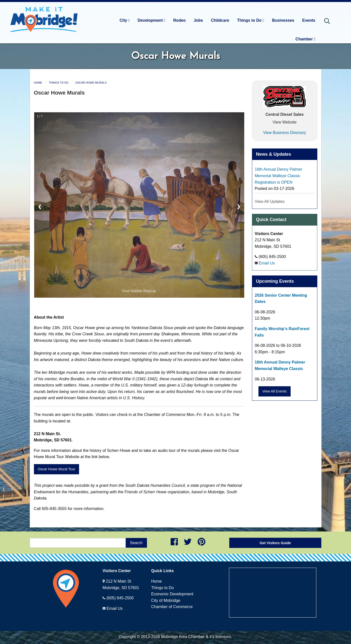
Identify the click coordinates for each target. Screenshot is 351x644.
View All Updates (270, 201)
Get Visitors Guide (275, 543)
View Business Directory (285, 133)
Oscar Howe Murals (91, 83)
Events (309, 20)
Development (152, 20)
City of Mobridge (166, 600)
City (125, 20)
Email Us (267, 263)
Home (38, 83)
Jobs (198, 20)
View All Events (274, 391)
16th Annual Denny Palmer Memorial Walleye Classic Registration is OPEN (278, 176)
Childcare (220, 20)
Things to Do (251, 20)
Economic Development (172, 594)
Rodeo (180, 20)
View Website (285, 122)
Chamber (305, 39)
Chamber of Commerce (172, 607)
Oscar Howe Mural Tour (57, 469)
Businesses (283, 20)
